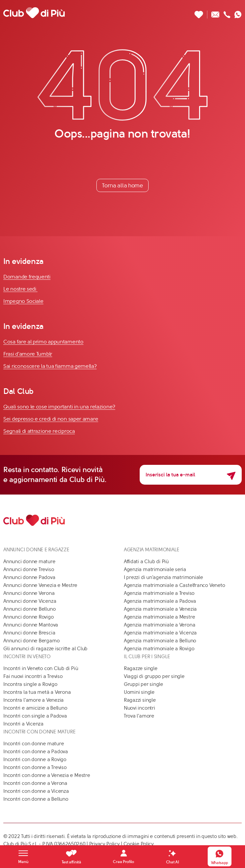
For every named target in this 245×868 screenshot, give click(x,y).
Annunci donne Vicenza (30, 601)
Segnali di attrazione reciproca (39, 431)
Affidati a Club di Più (146, 562)
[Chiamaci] (227, 13)
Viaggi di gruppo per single (154, 676)
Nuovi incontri (140, 708)
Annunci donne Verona (29, 593)
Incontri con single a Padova (35, 716)
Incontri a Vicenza (23, 724)
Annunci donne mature (29, 562)
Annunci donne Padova (29, 577)
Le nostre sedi (20, 289)
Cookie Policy (139, 844)
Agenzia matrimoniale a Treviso (159, 593)
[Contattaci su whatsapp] (238, 13)
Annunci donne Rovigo (29, 617)
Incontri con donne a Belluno (36, 799)
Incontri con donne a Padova (36, 752)
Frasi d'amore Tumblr (28, 354)
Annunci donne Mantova (31, 625)
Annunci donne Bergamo (31, 641)
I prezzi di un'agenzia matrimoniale (163, 577)
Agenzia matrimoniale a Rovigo (159, 649)
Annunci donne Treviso (29, 569)
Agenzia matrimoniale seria (155, 569)
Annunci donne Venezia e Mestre (40, 585)
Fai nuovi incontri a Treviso (33, 676)
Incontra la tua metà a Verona (37, 692)
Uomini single (139, 692)
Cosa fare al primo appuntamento (43, 342)
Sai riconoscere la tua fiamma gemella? (50, 366)
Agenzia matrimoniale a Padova (160, 601)
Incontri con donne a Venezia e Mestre (47, 775)
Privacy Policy (105, 844)
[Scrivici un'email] (215, 13)
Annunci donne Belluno (29, 609)
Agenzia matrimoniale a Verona (159, 625)
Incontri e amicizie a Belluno (35, 708)
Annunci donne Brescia (29, 633)
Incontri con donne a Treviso (35, 767)
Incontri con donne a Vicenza (36, 791)
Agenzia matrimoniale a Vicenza (160, 633)
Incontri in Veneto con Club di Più (41, 668)
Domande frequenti (27, 277)
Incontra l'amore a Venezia (34, 700)
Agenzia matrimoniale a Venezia (160, 609)
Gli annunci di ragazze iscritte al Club (45, 649)
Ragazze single (141, 668)
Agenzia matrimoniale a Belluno (160, 641)
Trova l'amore (139, 716)
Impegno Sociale (23, 301)
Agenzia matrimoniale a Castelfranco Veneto (175, 585)
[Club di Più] (34, 13)
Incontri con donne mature (34, 744)
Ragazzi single (140, 700)
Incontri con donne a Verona (35, 783)
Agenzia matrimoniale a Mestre (159, 617)
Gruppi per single (143, 684)
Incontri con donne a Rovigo (35, 759)
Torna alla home (122, 185)
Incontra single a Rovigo (30, 684)
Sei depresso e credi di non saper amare (51, 419)
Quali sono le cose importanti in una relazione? (59, 407)
